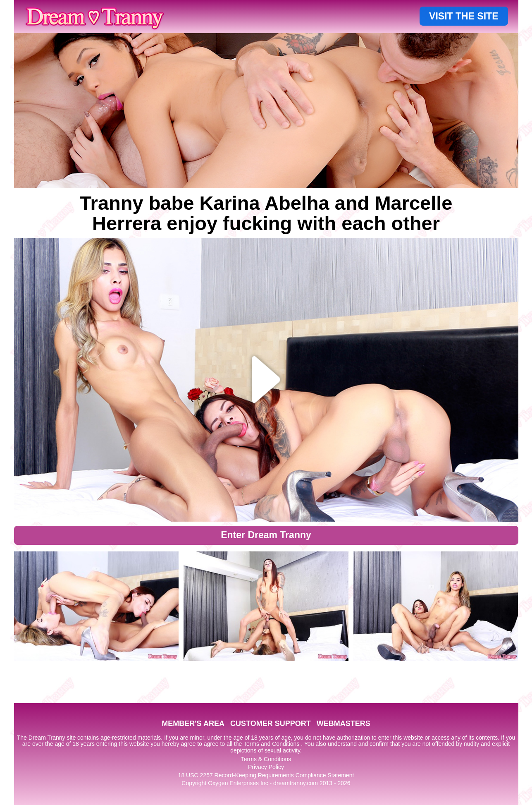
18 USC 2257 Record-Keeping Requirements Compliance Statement (266, 775)
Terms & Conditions (266, 759)
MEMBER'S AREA (193, 724)
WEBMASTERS (344, 724)
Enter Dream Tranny (266, 535)
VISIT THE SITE (464, 16)
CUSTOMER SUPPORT (271, 724)
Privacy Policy (266, 767)
